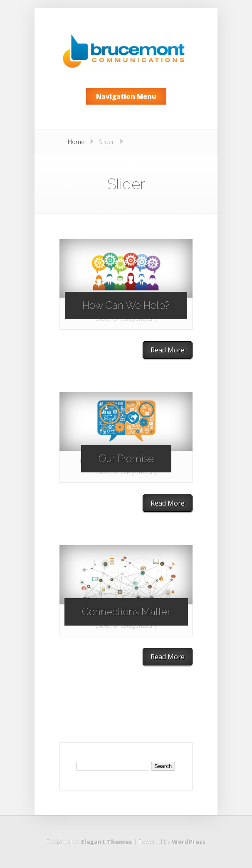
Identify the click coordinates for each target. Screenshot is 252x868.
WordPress (189, 842)
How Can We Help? (126, 305)
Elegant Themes (107, 842)
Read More (168, 350)
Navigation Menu (126, 96)
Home (76, 142)
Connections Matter (126, 612)
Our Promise (126, 458)
